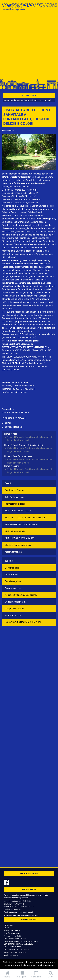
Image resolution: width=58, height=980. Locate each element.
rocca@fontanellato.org (39, 260)
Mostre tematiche (13, 552)
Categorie (22, 974)
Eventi (8, 483)
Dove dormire (11, 574)
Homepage (8, 925)
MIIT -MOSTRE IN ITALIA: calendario (22, 524)
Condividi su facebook (12, 427)
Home (7, 974)
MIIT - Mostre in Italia (15, 531)
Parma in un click (13, 616)
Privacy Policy (20, 915)
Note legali (8, 915)
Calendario (36, 974)
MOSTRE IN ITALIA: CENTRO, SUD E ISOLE (25, 518)
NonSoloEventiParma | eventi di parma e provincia (29, 8)
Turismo (9, 561)
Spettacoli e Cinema (14, 490)
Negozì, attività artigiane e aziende (21, 595)
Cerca (51, 974)
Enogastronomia (13, 588)
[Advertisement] (29, 45)
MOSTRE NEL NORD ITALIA (18, 511)
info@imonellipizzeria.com (15, 392)
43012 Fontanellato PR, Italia (16, 412)
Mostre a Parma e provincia (18, 545)
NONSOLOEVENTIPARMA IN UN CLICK (23, 622)
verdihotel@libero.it (43, 360)
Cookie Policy (33, 915)
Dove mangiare (12, 568)
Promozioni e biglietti (15, 504)
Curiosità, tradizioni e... (16, 602)
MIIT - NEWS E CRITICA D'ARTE (20, 538)
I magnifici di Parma (14, 609)
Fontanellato (8, 131)
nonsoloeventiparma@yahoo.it (16, 898)
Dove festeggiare (13, 581)
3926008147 (16, 909)
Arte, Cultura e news (14, 497)
